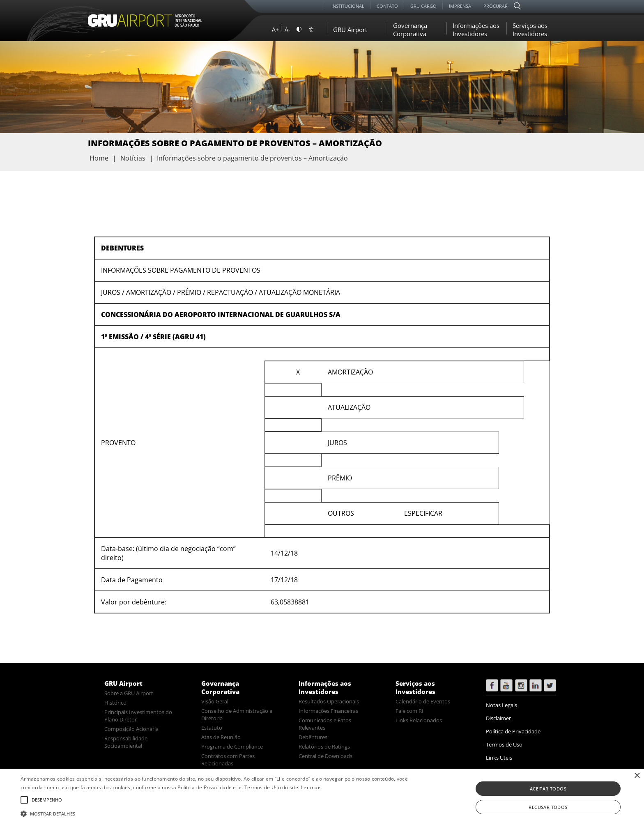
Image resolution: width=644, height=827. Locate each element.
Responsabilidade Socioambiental (126, 742)
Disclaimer (498, 718)
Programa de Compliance (232, 747)
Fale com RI (409, 711)
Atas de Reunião (221, 737)
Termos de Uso (504, 744)
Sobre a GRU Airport (129, 693)
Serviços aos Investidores (530, 30)
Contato (387, 6)
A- (287, 29)
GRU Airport (350, 30)
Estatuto (212, 728)
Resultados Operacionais (329, 701)
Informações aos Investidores (476, 30)
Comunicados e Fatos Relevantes (325, 724)
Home (99, 158)
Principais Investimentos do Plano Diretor (138, 716)
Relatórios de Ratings (324, 747)
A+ (275, 29)
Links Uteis (499, 758)
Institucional (348, 6)
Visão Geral (215, 701)
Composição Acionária (131, 729)
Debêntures (313, 737)
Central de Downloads (325, 756)
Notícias (133, 158)
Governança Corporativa (410, 30)
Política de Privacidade (513, 731)
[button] (216, 813)
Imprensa (460, 6)
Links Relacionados (419, 720)
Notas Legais (501, 705)
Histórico (115, 703)
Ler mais (311, 787)
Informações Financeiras (328, 711)
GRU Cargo (423, 6)
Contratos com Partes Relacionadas (228, 760)
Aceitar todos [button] (548, 789)
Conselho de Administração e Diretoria (237, 714)
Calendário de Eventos (423, 701)
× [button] (637, 776)
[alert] (322, 798)
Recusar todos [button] (548, 807)
